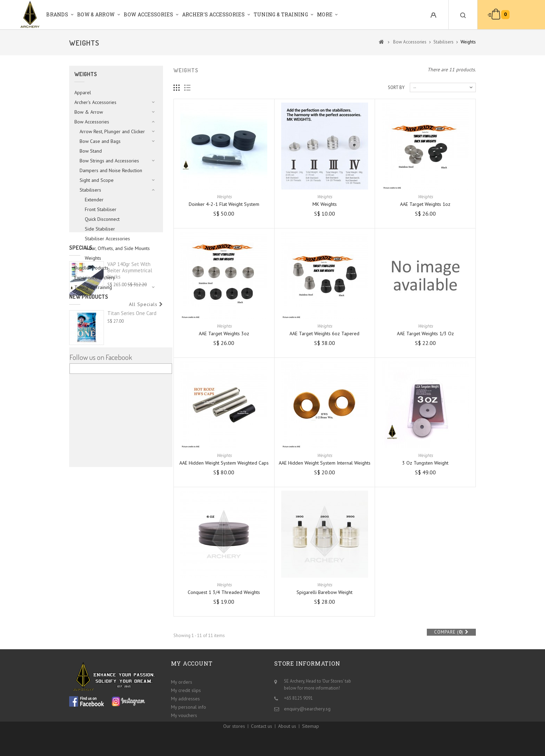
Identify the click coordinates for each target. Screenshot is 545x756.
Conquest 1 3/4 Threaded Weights (224, 592)
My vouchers (184, 714)
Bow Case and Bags (100, 141)
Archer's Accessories (213, 14)
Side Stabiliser (100, 229)
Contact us (262, 735)
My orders (182, 680)
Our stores (234, 735)
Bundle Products (91, 268)
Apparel (83, 93)
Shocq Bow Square (128, 448)
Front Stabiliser (101, 209)
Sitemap (311, 735)
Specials (81, 316)
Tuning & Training (281, 14)
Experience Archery (95, 278)
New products (89, 391)
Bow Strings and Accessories (109, 161)
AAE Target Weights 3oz (224, 333)
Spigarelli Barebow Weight (324, 592)
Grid (177, 88)
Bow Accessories (148, 14)
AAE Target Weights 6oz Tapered (324, 333)
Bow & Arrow (96, 14)
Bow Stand (91, 151)
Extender (94, 200)
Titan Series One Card (132, 408)
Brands (57, 14)
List (188, 88)
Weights (93, 258)
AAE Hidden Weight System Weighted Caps (224, 463)
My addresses (185, 697)
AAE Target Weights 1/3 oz (425, 333)
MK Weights (325, 204)
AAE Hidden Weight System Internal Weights (325, 463)
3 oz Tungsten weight (425, 463)
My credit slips (186, 689)
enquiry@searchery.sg (307, 707)
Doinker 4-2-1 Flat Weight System (224, 204)
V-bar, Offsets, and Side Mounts (117, 248)
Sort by (396, 87)
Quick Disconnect (102, 219)
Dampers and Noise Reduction (111, 170)
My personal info (189, 705)
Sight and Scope (97, 180)
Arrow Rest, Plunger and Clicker (112, 131)
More (325, 14)
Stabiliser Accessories (107, 239)
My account (192, 663)
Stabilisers (90, 190)
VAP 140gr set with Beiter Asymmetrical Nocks (130, 339)
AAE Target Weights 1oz (425, 204)
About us (287, 735)
